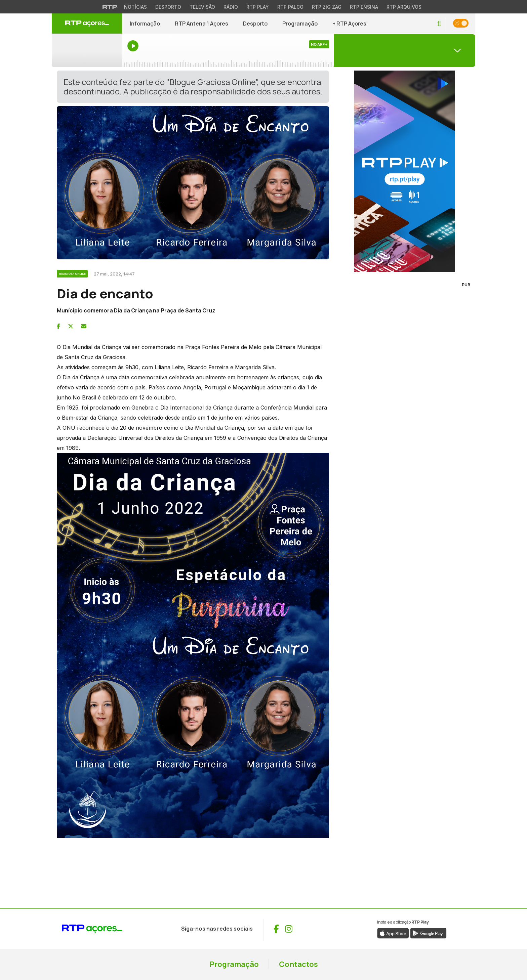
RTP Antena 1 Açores (201, 24)
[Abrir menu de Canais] (405, 50)
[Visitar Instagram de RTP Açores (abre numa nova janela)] (289, 929)
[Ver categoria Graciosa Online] (73, 273)
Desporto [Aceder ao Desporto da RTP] (168, 7)
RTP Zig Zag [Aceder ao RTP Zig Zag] (327, 7)
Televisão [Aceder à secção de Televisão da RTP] (202, 7)
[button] (439, 24)
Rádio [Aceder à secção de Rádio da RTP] (231, 7)
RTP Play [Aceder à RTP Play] (258, 7)
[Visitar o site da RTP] (110, 7)
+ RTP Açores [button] (349, 24)
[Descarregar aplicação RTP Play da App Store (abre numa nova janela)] (393, 933)
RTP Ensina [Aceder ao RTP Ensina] (364, 7)
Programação (300, 24)
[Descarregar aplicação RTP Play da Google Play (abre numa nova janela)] (428, 933)
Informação (145, 24)
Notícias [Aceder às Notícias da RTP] (135, 7)
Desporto (255, 24)
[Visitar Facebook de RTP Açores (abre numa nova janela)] (276, 929)
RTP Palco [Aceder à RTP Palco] (290, 7)
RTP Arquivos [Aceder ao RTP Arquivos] (404, 7)
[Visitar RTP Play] (405, 171)
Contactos (298, 964)
